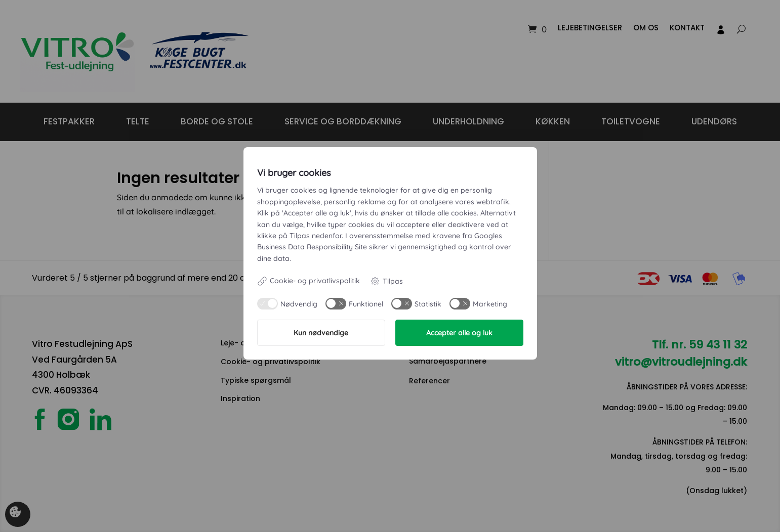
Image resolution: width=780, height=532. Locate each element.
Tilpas (386, 281)
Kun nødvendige (321, 333)
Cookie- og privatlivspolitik (309, 281)
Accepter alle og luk (459, 333)
